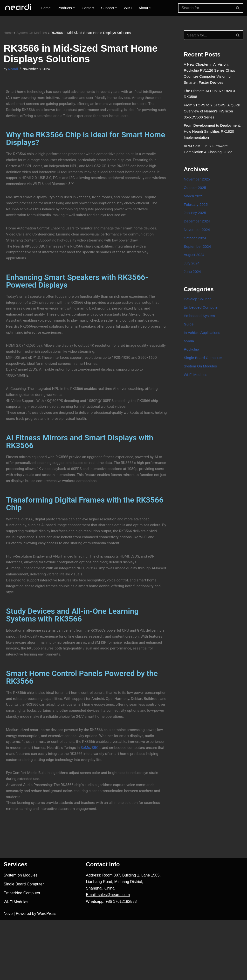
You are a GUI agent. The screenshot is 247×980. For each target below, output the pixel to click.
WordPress (47, 974)
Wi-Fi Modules (196, 397)
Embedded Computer (202, 325)
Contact (90, 8)
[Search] (205, 8)
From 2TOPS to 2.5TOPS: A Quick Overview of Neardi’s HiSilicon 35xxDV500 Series (213, 116)
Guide (189, 343)
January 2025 (196, 225)
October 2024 (196, 252)
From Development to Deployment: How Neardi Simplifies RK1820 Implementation (213, 138)
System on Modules (21, 935)
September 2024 (198, 261)
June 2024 (193, 288)
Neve (8, 974)
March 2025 (194, 207)
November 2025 (198, 189)
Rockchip (192, 370)
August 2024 (195, 270)
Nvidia (189, 361)
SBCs (120, 803)
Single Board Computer (204, 379)
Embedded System (200, 334)
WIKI (131, 8)
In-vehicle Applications (203, 352)
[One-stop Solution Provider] (18, 8)
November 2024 (198, 243)
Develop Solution (198, 316)
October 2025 (196, 198)
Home (46, 8)
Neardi (13, 70)
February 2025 (196, 216)
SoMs (109, 803)
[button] (75, 8)
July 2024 (192, 279)
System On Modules (32, 33)
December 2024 (198, 234)
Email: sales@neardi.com (108, 955)
